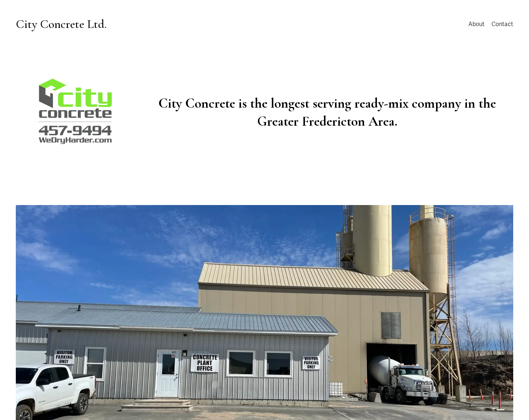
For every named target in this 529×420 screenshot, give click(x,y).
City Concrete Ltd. (61, 24)
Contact (502, 24)
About (476, 24)
